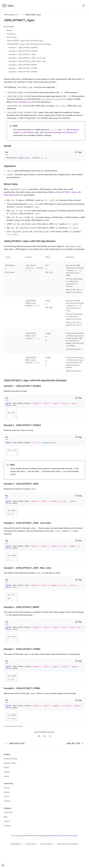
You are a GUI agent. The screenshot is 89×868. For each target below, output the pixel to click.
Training (7, 821)
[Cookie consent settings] (3, 865)
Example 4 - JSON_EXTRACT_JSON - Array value (27, 58)
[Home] (8, 6)
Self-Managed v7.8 (11, 15)
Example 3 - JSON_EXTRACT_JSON (22, 54)
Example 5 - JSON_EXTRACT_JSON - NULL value (27, 61)
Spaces (7, 812)
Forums (7, 808)
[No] (45, 756)
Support (7, 792)
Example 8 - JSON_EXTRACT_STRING (23, 72)
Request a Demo (10, 783)
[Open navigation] (84, 6)
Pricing (7, 787)
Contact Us (8, 832)
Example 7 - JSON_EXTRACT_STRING (23, 68)
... (22, 15)
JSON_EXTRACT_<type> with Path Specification (25, 41)
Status (6, 796)
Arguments (11, 34)
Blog (6, 837)
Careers (7, 841)
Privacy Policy (53, 856)
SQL (7, 152)
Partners (7, 846)
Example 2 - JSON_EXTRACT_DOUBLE (23, 51)
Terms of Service (67, 856)
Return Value (12, 37)
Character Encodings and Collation (58, 132)
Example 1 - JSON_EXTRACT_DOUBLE (23, 48)
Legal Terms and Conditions (68, 864)
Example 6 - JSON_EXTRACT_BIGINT (23, 65)
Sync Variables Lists (23, 102)
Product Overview (11, 779)
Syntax (9, 30)
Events (6, 816)
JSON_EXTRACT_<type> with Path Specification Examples (29, 44)
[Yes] (39, 756)
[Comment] (50, 756)
